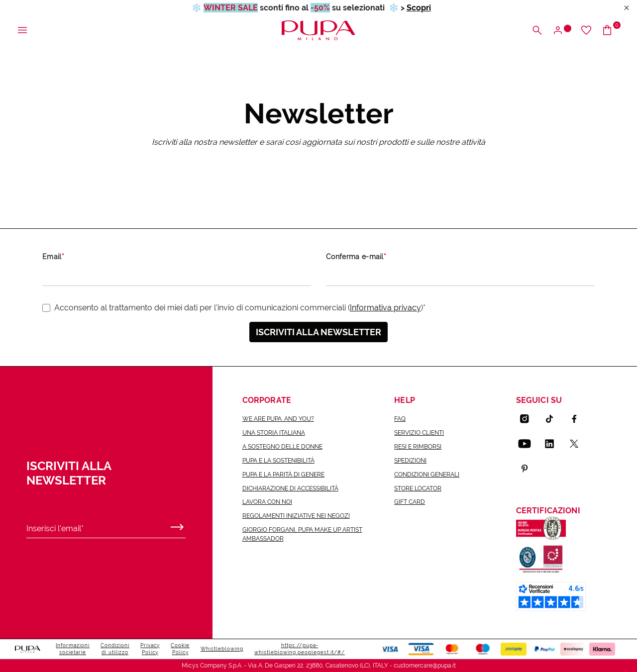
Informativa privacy (385, 308)
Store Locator (418, 488)
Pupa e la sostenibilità (278, 461)
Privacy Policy (150, 649)
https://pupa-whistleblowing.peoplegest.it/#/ (300, 649)
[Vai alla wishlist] (586, 31)
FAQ (400, 419)
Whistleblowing (222, 649)
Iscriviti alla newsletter (318, 332)
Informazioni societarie (73, 649)
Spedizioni (410, 461)
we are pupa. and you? (278, 419)
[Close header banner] (627, 8)
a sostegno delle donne (282, 447)
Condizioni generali (427, 475)
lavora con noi (267, 502)
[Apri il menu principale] (22, 31)
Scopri (419, 8)
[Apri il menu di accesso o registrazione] (562, 31)
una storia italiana (274, 433)
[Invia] (177, 525)
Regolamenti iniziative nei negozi (296, 516)
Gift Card (410, 502)
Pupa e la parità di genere (283, 475)
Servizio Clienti (419, 433)
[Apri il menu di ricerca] (537, 31)
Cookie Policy (180, 649)
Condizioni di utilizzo (115, 649)
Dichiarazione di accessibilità (290, 488)
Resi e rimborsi (418, 447)
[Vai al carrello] (611, 31)
